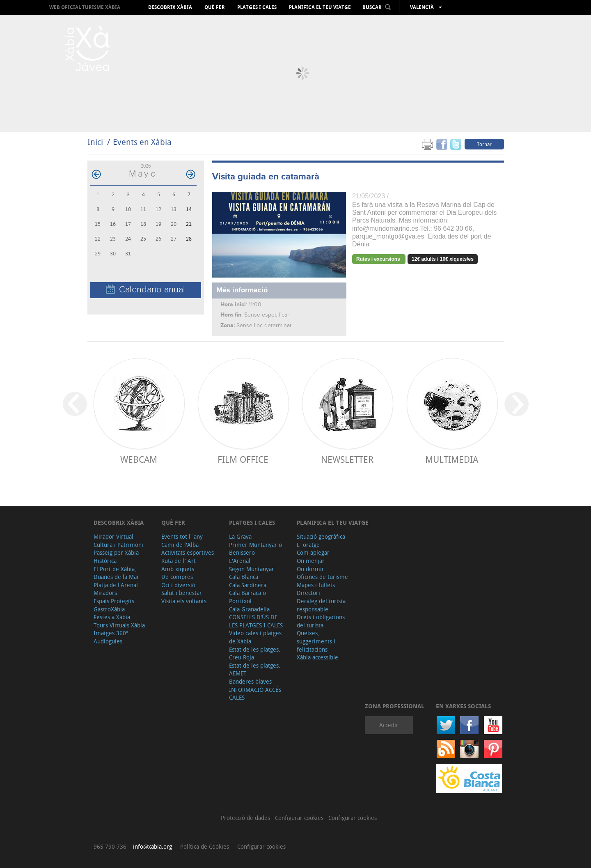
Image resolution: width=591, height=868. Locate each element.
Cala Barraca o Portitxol (247, 597)
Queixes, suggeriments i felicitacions (316, 641)
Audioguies (108, 641)
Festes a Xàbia (112, 617)
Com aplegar (313, 552)
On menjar (311, 561)
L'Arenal (240, 561)
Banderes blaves (250, 681)
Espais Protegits (114, 601)
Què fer (215, 7)
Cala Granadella (249, 609)
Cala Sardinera (248, 585)
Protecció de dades (246, 818)
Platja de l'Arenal (116, 585)
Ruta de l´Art (179, 561)
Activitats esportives (188, 552)
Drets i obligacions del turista (321, 621)
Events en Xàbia (142, 142)
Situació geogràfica (321, 536)
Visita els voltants (184, 601)
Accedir (389, 725)
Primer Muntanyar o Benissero (255, 549)
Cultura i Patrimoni (118, 545)
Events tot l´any (182, 536)
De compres (177, 577)
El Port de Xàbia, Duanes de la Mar (116, 573)
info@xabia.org (152, 846)
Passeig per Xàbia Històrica (116, 557)
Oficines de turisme (322, 577)
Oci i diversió (178, 585)
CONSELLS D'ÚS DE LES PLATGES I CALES (256, 621)
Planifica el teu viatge (320, 7)
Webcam (139, 459)
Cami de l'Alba (180, 545)
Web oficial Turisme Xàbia (85, 7)
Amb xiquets (178, 569)
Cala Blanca (244, 577)
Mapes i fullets (316, 585)
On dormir (310, 569)
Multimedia (452, 459)
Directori (308, 593)
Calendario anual (145, 290)
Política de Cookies (205, 846)
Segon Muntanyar (252, 569)
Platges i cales (257, 7)
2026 (146, 166)
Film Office (243, 459)
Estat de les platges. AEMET (255, 669)
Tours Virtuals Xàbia (119, 625)
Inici (95, 142)
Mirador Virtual (113, 536)
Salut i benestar (182, 593)
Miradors (105, 593)
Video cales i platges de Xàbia (255, 637)
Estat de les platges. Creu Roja (255, 653)
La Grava (240, 536)
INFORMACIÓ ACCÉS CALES (255, 694)
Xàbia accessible (317, 657)
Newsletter (347, 459)
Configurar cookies (300, 818)
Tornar (484, 144)
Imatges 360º (111, 633)
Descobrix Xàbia (170, 7)
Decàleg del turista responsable (321, 605)
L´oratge (308, 545)
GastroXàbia (109, 609)
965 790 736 (110, 846)
